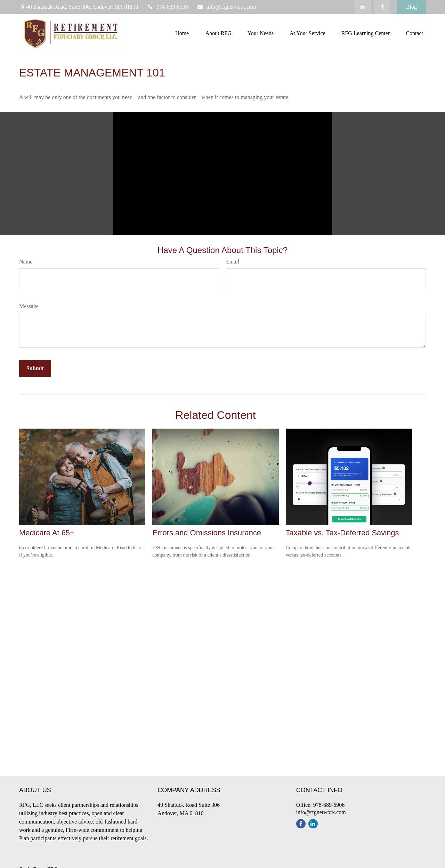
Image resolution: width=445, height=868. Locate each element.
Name (26, 262)
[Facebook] (382, 7)
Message (29, 306)
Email (233, 262)
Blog (411, 7)
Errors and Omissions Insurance (207, 533)
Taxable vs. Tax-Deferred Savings (342, 533)
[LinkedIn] (363, 7)
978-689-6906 (168, 7)
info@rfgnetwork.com (226, 7)
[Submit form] (35, 368)
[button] (182, 33)
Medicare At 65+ (47, 533)
